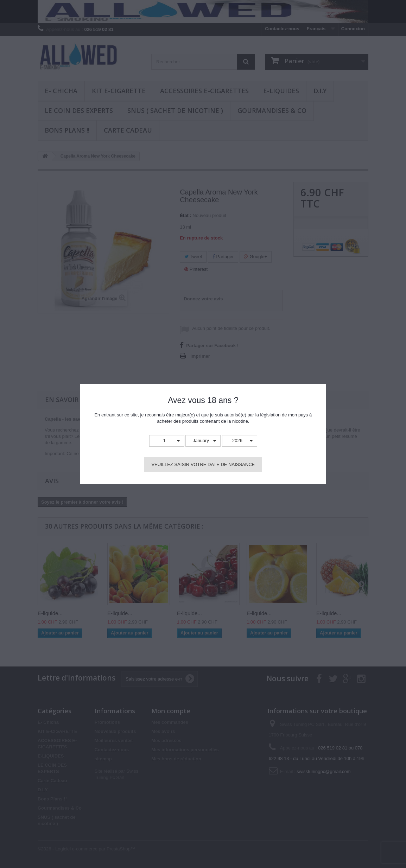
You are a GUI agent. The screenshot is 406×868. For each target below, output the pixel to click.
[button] (167, 441)
